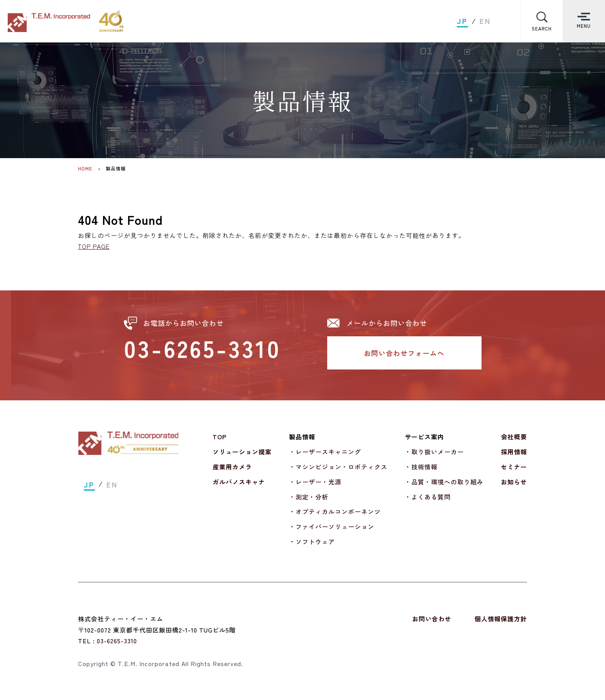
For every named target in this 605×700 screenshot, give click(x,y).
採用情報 (514, 452)
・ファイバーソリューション (332, 526)
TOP (220, 437)
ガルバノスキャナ (239, 482)
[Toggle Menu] (584, 21)
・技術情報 (421, 467)
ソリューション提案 (242, 452)
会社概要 (514, 437)
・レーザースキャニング (325, 452)
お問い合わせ (432, 619)
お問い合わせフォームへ (404, 353)
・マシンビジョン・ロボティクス (338, 467)
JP (462, 21)
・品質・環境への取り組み (444, 482)
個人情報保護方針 (501, 619)
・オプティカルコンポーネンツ (335, 511)
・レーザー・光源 (315, 482)
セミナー (514, 467)
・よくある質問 (428, 497)
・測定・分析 (309, 497)
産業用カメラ (232, 467)
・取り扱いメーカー (434, 452)
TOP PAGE (94, 246)
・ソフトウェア (312, 541)
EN (485, 21)
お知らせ (514, 482)
